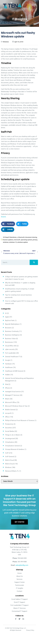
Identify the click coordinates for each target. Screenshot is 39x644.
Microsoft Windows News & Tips (16, 406)
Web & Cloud (9, 460)
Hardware (8, 364)
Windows (6, 42)
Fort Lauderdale (10, 353)
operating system (26, 240)
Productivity (9, 424)
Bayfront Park (10, 321)
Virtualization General (12, 446)
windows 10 (13, 242)
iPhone (7, 388)
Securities (9, 428)
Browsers (8, 328)
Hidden (7, 375)
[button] (8, 224)
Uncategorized (10, 439)
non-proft (8, 413)
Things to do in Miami (13, 435)
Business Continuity (12, 331)
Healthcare (9, 367)
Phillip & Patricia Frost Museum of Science (20, 420)
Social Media (10, 431)
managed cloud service (13, 392)
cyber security (10, 349)
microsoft (17, 240)
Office (7, 417)
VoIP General (10, 457)
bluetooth (21, 237)
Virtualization (10, 442)
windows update (23, 242)
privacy (35, 240)
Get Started (19, 522)
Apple (7, 317)
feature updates (8, 240)
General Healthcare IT (12, 357)
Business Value (10, 339)
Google (8, 360)
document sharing (31, 237)
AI (6, 313)
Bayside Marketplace (12, 324)
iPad (7, 384)
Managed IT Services (12, 395)
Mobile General (10, 410)
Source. (4, 217)
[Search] (34, 262)
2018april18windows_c (10, 237)
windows (6, 242)
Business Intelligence (12, 335)
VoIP (7, 453)
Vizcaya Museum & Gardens (15, 449)
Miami (7, 399)
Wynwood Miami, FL (12, 471)
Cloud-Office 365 (11, 346)
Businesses (9, 342)
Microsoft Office (11, 402)
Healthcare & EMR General (14, 371)
